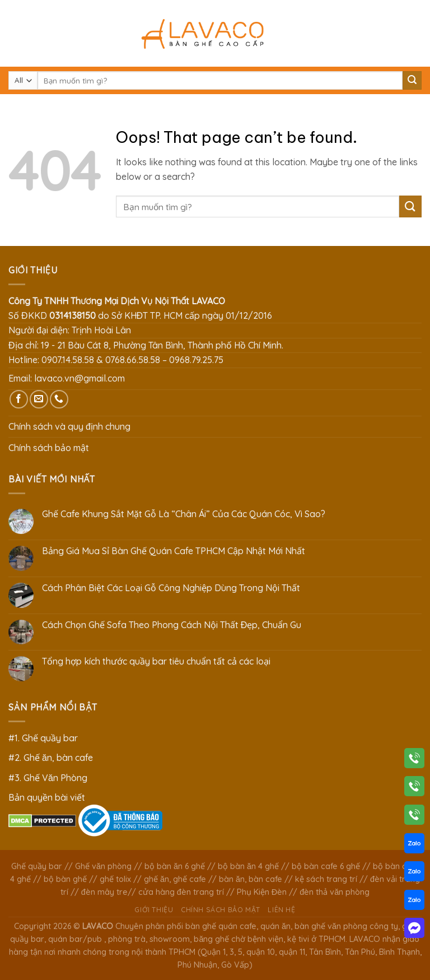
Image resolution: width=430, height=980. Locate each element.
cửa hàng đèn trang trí (181, 892)
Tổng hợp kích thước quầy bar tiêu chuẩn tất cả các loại (156, 661)
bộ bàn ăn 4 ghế (248, 866)
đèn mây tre (104, 892)
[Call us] (59, 399)
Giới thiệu (154, 910)
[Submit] (412, 81)
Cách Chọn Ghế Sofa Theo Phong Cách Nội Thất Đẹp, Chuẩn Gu (172, 625)
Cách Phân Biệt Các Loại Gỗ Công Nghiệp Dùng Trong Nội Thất (171, 588)
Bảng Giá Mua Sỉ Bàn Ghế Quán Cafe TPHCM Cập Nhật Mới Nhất (174, 551)
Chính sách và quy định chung (69, 426)
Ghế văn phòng (103, 866)
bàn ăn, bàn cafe (251, 879)
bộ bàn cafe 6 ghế (326, 866)
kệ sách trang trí (326, 879)
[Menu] (15, 33)
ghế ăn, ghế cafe (175, 879)
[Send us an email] (39, 399)
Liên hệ (281, 910)
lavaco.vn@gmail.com (80, 378)
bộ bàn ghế (65, 879)
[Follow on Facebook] (19, 399)
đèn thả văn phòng (335, 892)
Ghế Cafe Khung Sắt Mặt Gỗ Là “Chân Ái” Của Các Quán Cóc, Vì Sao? (184, 514)
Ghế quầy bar (37, 866)
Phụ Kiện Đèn (262, 892)
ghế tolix (115, 879)
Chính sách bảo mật (49, 448)
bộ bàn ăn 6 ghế (175, 866)
